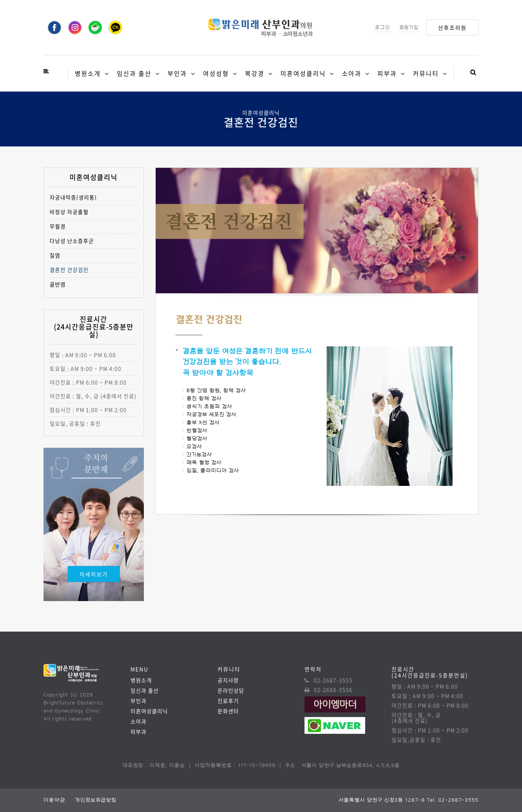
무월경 (58, 226)
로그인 (383, 27)
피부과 (387, 73)
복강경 (255, 73)
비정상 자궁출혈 (69, 212)
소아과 (352, 73)
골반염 (58, 284)
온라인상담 (231, 691)
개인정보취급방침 (96, 800)
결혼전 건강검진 (69, 270)
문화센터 (228, 711)
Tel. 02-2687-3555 (453, 800)
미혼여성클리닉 (303, 73)
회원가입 (409, 27)
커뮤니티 (426, 73)
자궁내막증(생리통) (73, 197)
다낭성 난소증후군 (72, 241)
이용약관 (54, 800)
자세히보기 (94, 574)
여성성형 (216, 73)
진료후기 (228, 701)
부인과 (177, 73)
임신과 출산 (134, 73)
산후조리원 (452, 27)
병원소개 (88, 73)
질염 (55, 255)
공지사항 (228, 680)
